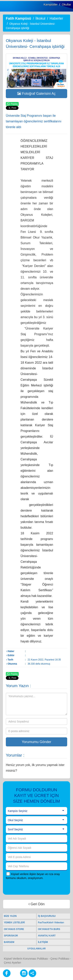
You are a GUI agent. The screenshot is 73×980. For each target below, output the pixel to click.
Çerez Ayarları (12, 963)
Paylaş (12, 104)
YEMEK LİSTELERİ (14, 923)
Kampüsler (51, 4)
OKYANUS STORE (14, 929)
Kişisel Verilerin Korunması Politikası (26, 959)
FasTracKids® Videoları (51, 923)
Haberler (56, 18)
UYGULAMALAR (37, 949)
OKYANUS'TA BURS (49, 929)
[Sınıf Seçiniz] (36, 830)
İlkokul (40, 18)
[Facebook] (7, 973)
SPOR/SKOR (11, 936)
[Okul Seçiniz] (36, 820)
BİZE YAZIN (10, 916)
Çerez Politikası (60, 959)
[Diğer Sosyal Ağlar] (32, 973)
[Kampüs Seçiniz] (36, 811)
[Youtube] (15, 973)
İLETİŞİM (43, 942)
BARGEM (9, 942)
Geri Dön (36, 904)
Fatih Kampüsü (18, 18)
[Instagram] (24, 973)
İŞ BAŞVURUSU (47, 916)
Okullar (66, 4)
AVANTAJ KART (47, 936)
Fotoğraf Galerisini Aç (36, 94)
